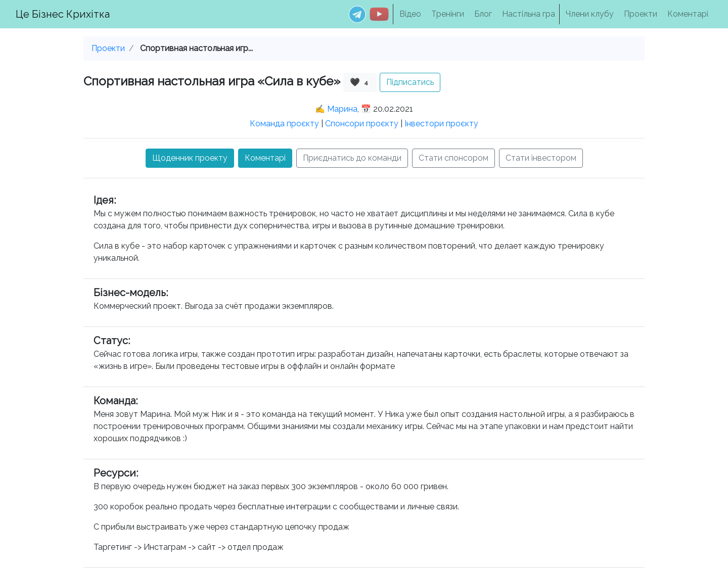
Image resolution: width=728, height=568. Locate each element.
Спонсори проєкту (362, 124)
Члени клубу (590, 14)
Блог (483, 14)
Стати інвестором (541, 158)
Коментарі (688, 14)
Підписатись (410, 82)
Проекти (641, 14)
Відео (410, 14)
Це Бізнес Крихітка (63, 14)
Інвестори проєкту (441, 124)
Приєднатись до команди (352, 158)
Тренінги (448, 14)
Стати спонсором (453, 158)
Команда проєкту (284, 124)
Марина (342, 109)
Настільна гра (529, 14)
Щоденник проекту (190, 158)
